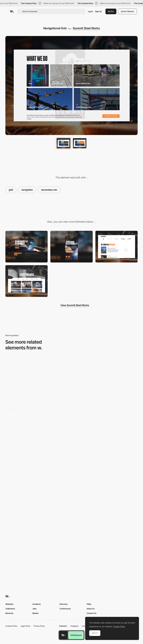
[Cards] (105, 487)
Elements (9, 613)
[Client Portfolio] (27, 281)
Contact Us (91, 613)
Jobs (34, 609)
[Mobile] (71, 247)
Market (35, 613)
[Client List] (116, 247)
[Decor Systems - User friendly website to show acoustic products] (105, 381)
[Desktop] (27, 247)
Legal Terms (25, 626)
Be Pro (111, 11)
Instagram (74, 626)
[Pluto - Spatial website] (105, 433)
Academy (37, 604)
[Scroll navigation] (105, 540)
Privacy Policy (39, 626)
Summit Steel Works (86, 28)
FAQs (89, 604)
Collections (10, 609)
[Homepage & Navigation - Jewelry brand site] (38, 382)
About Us (91, 609)
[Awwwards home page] (63, 635)
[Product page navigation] (38, 435)
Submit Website (127, 11)
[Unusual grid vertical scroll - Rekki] (38, 539)
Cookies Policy (11, 626)
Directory (64, 604)
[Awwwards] (12, 11)
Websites (9, 604)
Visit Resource (76, 635)
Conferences (65, 609)
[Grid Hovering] (38, 487)
